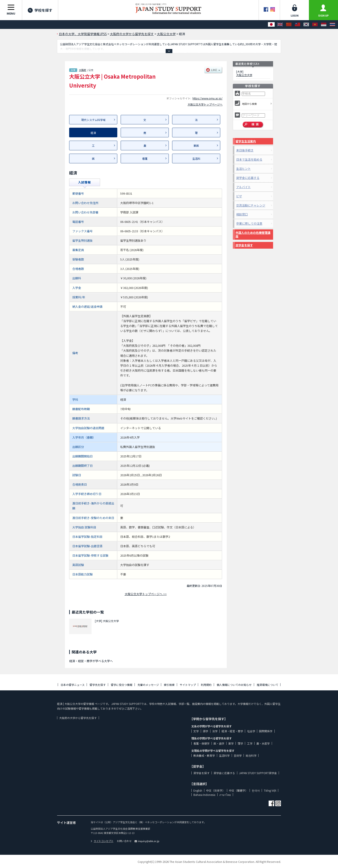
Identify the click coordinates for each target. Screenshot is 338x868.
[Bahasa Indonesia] (324, 25)
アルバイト (243, 187)
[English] (280, 25)
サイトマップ (188, 685)
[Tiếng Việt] (315, 25)
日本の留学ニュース (73, 685)
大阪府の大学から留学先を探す (78, 718)
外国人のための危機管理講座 (253, 234)
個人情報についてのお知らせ (234, 685)
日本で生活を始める (249, 159)
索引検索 (169, 685)
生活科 (196, 158)
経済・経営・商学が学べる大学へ (91, 661)
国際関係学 (266, 731)
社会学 (251, 731)
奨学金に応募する (248, 178)
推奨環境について (267, 685)
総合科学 (251, 755)
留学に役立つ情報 (122, 685)
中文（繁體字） (238, 790)
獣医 (196, 145)
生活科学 (224, 755)
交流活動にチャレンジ (251, 205)
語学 (205, 731)
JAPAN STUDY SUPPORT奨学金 (258, 773)
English (198, 790)
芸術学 (238, 755)
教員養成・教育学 (204, 755)
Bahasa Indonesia (204, 795)
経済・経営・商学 (232, 731)
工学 (250, 743)
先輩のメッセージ (148, 685)
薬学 (231, 743)
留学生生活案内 (246, 141)
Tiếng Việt (270, 790)
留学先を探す (98, 685)
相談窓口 (242, 214)
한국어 (256, 790)
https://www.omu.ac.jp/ (208, 98)
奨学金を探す (244, 245)
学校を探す (40, 10)
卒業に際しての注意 (249, 223)
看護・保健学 (201, 743)
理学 (240, 743)
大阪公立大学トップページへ (205, 104)
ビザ (239, 196)
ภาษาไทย (225, 795)
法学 (215, 731)
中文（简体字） (216, 790)
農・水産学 (263, 743)
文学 (196, 731)
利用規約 (206, 685)
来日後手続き (245, 150)
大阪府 (82, 70)
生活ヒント (243, 169)
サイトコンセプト (102, 841)
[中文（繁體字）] (297, 25)
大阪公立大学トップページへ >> (146, 594)
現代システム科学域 (93, 120)
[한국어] (306, 25)
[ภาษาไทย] (332, 25)
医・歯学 (219, 743)
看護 (145, 158)
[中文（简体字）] (289, 25)
